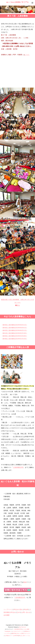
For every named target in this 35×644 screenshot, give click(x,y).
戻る (18, 305)
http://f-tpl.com (22, 627)
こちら (27, 55)
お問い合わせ (26, 612)
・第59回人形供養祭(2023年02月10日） (14, 339)
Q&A (25, 582)
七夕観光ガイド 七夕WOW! (11, 636)
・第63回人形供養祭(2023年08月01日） (14, 328)
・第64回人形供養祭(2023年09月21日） (14, 325)
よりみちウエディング (18, 631)
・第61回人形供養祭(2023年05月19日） (14, 333)
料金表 (26, 609)
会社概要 (7, 615)
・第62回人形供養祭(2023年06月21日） (14, 330)
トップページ (8, 609)
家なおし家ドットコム (24, 636)
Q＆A (18, 612)
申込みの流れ (18, 609)
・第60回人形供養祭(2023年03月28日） (14, 336)
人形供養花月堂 (18, 467)
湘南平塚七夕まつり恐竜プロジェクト (21, 633)
